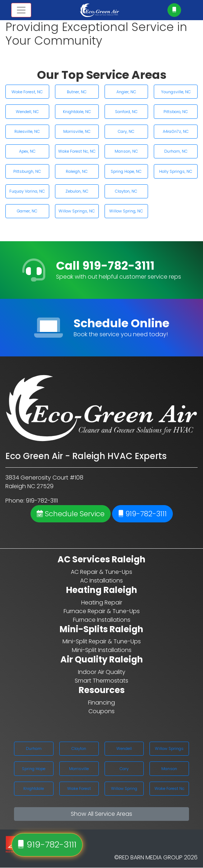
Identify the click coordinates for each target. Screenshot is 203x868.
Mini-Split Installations (102, 650)
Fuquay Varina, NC (27, 191)
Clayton (79, 748)
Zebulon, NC (77, 191)
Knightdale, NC (77, 112)
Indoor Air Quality (102, 672)
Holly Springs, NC (176, 171)
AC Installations (101, 581)
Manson (169, 769)
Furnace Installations (102, 620)
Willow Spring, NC (126, 211)
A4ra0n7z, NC (176, 131)
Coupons (101, 711)
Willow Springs (169, 748)
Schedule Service (71, 514)
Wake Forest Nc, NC (77, 151)
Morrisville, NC (77, 131)
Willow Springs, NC (77, 211)
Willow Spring (124, 788)
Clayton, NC (126, 191)
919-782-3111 (142, 514)
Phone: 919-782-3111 (32, 501)
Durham (34, 748)
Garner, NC (27, 211)
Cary (124, 769)
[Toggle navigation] (21, 10)
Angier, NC (126, 92)
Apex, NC (27, 151)
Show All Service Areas (101, 814)
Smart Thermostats (101, 681)
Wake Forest (79, 788)
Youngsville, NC (176, 92)
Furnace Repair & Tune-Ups (102, 611)
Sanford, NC (126, 112)
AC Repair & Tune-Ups (101, 572)
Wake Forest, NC (27, 92)
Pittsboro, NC (176, 112)
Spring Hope (34, 769)
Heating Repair (102, 602)
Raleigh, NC (77, 171)
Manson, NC (126, 151)
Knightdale (34, 788)
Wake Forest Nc (169, 788)
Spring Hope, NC (126, 171)
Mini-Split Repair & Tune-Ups (102, 641)
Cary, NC (126, 131)
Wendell (124, 748)
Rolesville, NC (27, 131)
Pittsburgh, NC (27, 171)
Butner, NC (77, 92)
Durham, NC (176, 151)
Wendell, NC (27, 112)
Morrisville (79, 769)
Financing (101, 703)
